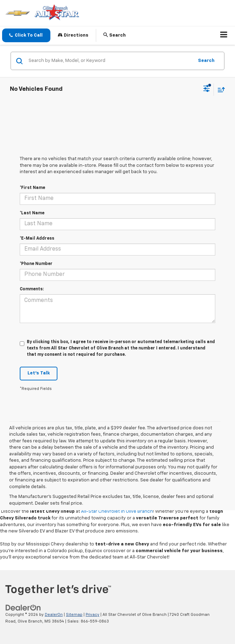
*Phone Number (36, 264)
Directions (73, 35)
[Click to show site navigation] (224, 36)
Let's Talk (39, 373)
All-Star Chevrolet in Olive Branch (117, 512)
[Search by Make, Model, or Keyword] (110, 61)
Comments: (32, 289)
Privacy (92, 615)
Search (206, 61)
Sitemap (74, 615)
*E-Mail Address (37, 239)
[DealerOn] (23, 608)
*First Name (32, 188)
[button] (26, 35)
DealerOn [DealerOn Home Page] (54, 615)
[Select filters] (207, 89)
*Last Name (32, 213)
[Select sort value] (219, 90)
